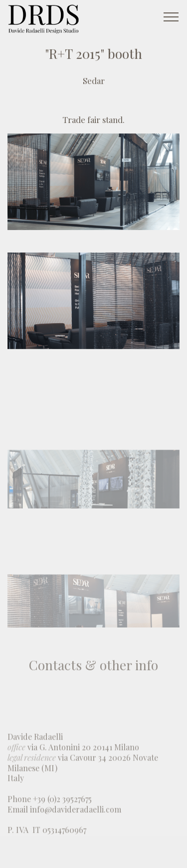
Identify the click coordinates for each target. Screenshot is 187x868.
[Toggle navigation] (171, 16)
